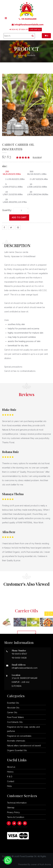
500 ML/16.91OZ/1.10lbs (37, 173)
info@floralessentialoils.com (28, 25)
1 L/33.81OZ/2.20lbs (14, 179)
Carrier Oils (12, 712)
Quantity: (7, 210)
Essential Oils (13, 703)
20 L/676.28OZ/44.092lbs (38, 193)
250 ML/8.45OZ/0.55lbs (12, 173)
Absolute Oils (13, 708)
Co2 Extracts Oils (15, 722)
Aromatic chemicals (16, 741)
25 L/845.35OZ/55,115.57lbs (14, 201)
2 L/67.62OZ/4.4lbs (38, 179)
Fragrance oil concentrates (19, 736)
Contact (11, 781)
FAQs (9, 786)
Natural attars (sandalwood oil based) (24, 746)
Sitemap (11, 808)
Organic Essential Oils (17, 750)
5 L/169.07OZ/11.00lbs (13, 185)
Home (21, 55)
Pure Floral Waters (15, 717)
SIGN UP (24, 30)
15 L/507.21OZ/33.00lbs (13, 193)
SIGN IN (14, 30)
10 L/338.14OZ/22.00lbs (37, 185)
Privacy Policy (13, 812)
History (10, 772)
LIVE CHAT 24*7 (35, 30)
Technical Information (17, 803)
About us (11, 767)
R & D (10, 777)
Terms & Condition (16, 817)
